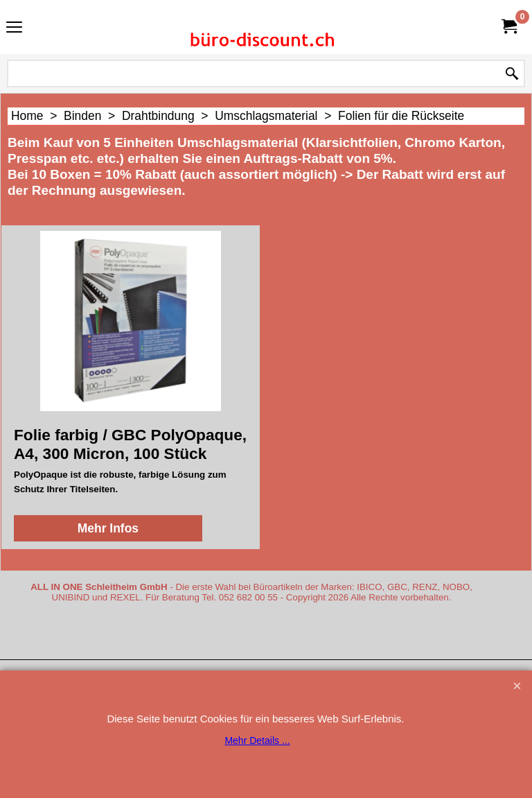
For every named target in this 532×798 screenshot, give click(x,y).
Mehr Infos (108, 528)
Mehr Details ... (257, 740)
